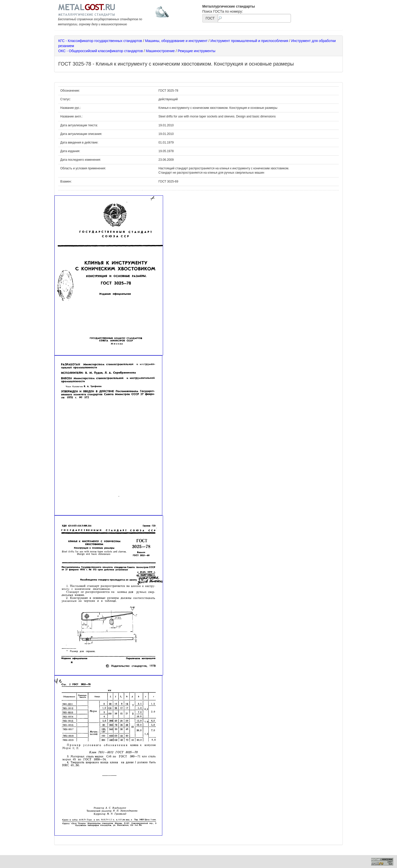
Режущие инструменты (197, 51)
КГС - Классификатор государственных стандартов (100, 41)
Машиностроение (160, 51)
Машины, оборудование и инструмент (176, 41)
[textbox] (254, 18)
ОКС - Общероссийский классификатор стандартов (101, 51)
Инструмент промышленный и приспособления (249, 41)
